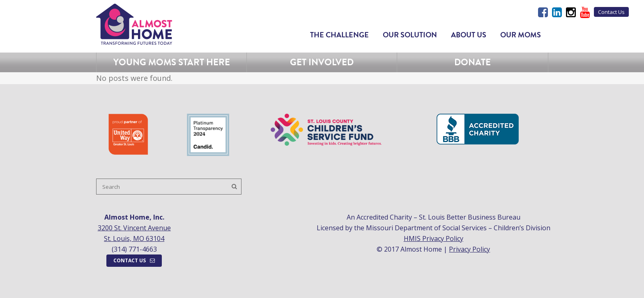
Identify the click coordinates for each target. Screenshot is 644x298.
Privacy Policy (469, 249)
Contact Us (611, 12)
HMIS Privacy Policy (434, 238)
